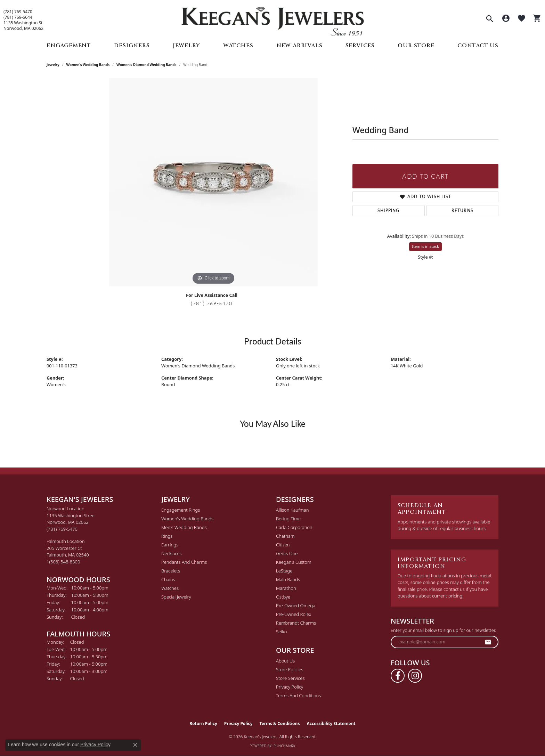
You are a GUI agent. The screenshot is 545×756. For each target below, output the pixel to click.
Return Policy (203, 724)
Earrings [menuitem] (170, 545)
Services (360, 46)
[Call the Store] (62, 529)
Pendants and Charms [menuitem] (184, 562)
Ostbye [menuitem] (283, 597)
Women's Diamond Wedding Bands (147, 65)
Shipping (389, 210)
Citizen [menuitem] (283, 545)
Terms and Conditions (298, 696)
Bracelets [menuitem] (171, 571)
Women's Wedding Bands (88, 65)
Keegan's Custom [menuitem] (294, 562)
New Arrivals (299, 46)
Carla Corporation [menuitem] (294, 527)
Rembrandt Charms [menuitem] (296, 623)
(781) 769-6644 (18, 17)
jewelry (53, 65)
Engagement (69, 46)
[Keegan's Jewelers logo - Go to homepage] (273, 20)
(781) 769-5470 (18, 12)
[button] (490, 19)
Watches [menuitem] (170, 588)
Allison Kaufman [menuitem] (292, 510)
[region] (213, 182)
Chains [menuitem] (168, 579)
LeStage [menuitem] (284, 571)
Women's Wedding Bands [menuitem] (187, 519)
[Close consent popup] (135, 745)
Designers (132, 46)
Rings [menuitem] (167, 536)
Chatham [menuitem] (285, 536)
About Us (285, 661)
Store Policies (290, 669)
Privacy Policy (290, 687)
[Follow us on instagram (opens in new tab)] (415, 676)
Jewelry (186, 46)
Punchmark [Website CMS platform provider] (284, 746)
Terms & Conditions (280, 724)
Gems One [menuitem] (287, 553)
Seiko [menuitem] (281, 632)
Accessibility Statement (331, 724)
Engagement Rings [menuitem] (181, 510)
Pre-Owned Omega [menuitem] (296, 605)
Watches (238, 46)
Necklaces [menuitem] (172, 553)
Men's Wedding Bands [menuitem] (184, 527)
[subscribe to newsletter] (488, 642)
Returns (462, 210)
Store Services (290, 678)
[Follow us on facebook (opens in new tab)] (398, 676)
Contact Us (478, 46)
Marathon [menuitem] (286, 588)
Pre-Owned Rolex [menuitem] (294, 614)
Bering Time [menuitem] (288, 519)
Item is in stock (425, 246)
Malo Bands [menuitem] (288, 579)
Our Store (416, 46)
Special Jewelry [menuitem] (176, 597)
